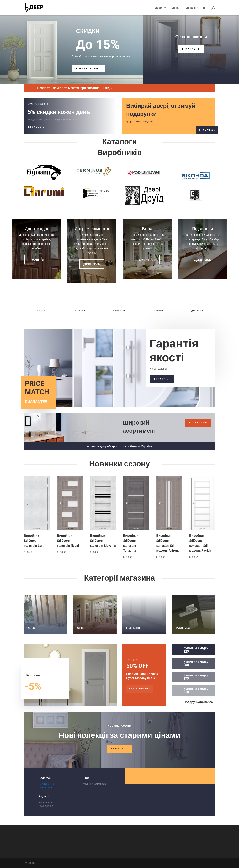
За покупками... (88, 69)
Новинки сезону (119, 725)
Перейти (36, 259)
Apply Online (140, 689)
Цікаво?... (37, 127)
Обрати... (162, 379)
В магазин (198, 423)
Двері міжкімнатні (92, 228)
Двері (159, 8)
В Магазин (191, 49)
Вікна (175, 8)
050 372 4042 (46, 788)
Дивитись (207, 130)
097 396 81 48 (46, 784)
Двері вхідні (36, 228)
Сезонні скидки (191, 37)
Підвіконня (191, 8)
